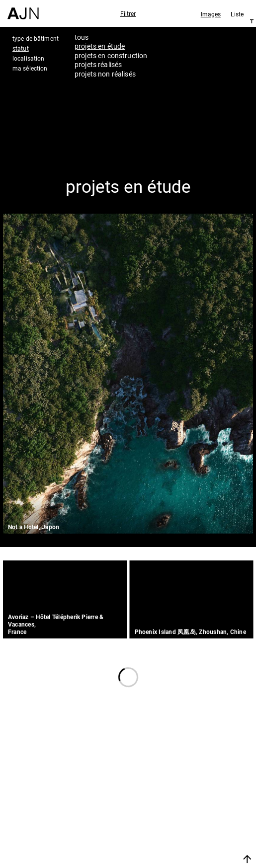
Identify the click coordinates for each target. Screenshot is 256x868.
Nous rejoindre (196, 847)
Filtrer (128, 13)
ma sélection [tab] (30, 68)
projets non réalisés (105, 74)
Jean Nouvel (201, 786)
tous (82, 37)
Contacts (194, 825)
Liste (237, 14)
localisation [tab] (28, 58)
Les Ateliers (200, 798)
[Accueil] (23, 10)
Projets (189, 812)
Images (211, 14)
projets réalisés (98, 64)
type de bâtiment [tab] (36, 38)
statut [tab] (21, 48)
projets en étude (100, 46)
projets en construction (111, 55)
